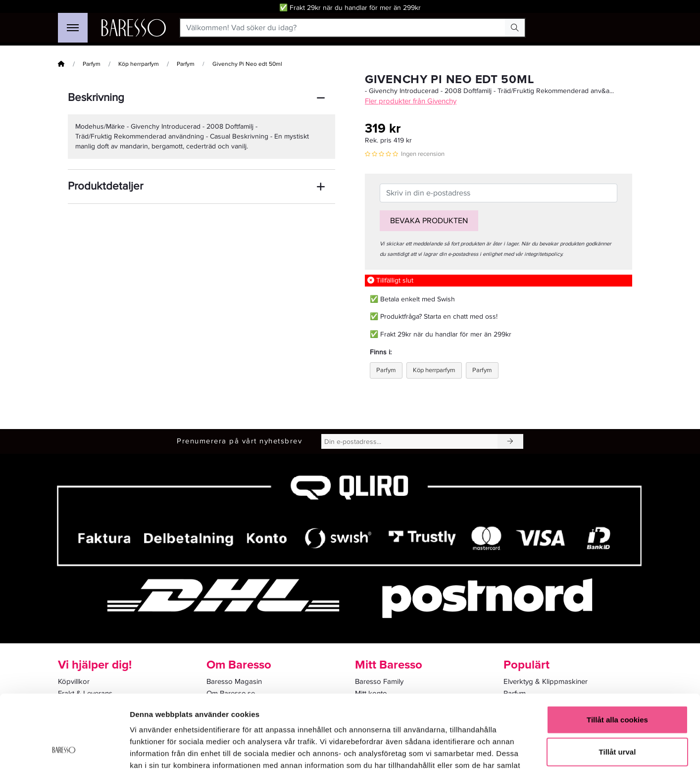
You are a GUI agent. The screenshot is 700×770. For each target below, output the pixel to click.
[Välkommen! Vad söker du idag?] (343, 28)
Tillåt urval (618, 686)
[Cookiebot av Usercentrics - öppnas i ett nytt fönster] (64, 751)
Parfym (92, 64)
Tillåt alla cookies (617, 653)
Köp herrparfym (139, 64)
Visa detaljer (538, 750)
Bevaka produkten (429, 221)
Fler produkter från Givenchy (411, 101)
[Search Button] (515, 28)
